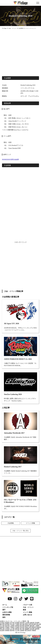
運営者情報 (6, 615)
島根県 (39, 627)
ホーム (5, 605)
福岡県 (37, 629)
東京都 (22, 624)
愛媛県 (27, 629)
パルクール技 (28, 605)
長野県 (17, 626)
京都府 (7, 627)
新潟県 (34, 624)
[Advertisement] (20, 52)
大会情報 (11, 523)
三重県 (37, 626)
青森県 (7, 623)
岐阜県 (22, 626)
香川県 (22, 629)
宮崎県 (22, 630)
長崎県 (7, 630)
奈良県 (22, 627)
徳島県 (17, 629)
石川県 (2, 626)
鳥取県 (34, 627)
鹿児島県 (28, 630)
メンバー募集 (28, 612)
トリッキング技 (8, 607)
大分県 (17, 630)
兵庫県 (17, 627)
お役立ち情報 (7, 612)
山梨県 (12, 626)
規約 (4, 617)
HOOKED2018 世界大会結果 (10, 159)
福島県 (32, 623)
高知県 (32, 629)
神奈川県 (28, 624)
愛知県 (32, 626)
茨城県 (37, 623)
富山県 (39, 624)
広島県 (7, 629)
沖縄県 (34, 630)
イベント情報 (30, 523)
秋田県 (22, 623)
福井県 (7, 626)
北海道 (2, 623)
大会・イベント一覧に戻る (21, 531)
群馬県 (7, 624)
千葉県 (17, 624)
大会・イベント (28, 607)
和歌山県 (28, 627)
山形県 (27, 623)
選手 (4, 610)
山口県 (12, 629)
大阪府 (12, 627)
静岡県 (27, 626)
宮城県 (17, 623)
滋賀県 (2, 627)
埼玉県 (12, 624)
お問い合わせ (28, 615)
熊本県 (12, 630)
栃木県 (2, 624)
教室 (24, 610)
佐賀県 (2, 630)
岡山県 (2, 629)
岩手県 (12, 623)
